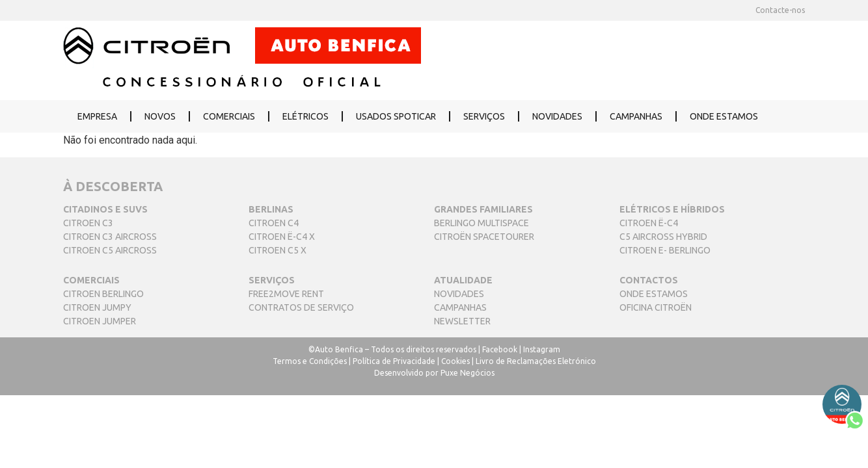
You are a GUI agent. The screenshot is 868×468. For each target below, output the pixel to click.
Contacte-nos (780, 10)
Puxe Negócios (468, 373)
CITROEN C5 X (278, 250)
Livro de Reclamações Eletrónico (536, 361)
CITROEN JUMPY (97, 307)
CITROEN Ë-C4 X (282, 237)
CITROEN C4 (274, 223)
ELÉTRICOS (305, 116)
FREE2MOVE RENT (286, 294)
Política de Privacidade (394, 361)
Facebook (500, 349)
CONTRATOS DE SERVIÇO (301, 307)
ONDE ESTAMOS (724, 116)
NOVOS (160, 116)
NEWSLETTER (462, 321)
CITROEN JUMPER (100, 321)
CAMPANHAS (636, 116)
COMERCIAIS (229, 116)
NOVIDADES (557, 116)
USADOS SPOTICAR (396, 116)
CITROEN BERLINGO (103, 294)
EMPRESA (97, 116)
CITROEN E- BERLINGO (665, 250)
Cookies (455, 361)
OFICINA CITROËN (656, 307)
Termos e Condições (310, 361)
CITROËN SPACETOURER (484, 237)
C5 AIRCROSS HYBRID (663, 237)
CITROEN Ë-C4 (649, 223)
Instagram (542, 349)
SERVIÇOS (484, 116)
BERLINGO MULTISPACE (481, 223)
